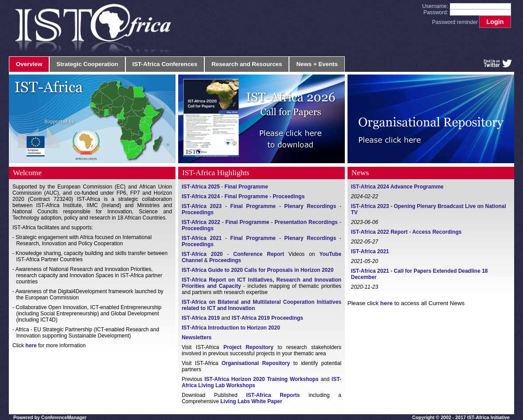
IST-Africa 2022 (201, 222)
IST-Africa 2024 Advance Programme (397, 187)
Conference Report (259, 254)
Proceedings (289, 196)
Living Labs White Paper (251, 401)
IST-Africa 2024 (201, 196)
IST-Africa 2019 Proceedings (267, 318)
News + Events (317, 64)
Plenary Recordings (310, 206)
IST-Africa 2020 (202, 254)
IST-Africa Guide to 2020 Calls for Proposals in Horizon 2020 (258, 270)
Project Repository (248, 347)
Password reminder (455, 22)
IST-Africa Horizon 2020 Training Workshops (261, 379)
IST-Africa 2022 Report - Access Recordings (406, 232)
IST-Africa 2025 (201, 187)
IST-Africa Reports (273, 395)
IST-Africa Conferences (165, 64)
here (31, 345)
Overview (29, 64)
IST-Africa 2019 (201, 318)
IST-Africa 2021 (202, 238)
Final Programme (246, 187)
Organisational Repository (256, 363)
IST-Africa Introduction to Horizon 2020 (231, 328)
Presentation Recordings (306, 222)
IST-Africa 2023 (202, 206)
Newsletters (197, 338)
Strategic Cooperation (87, 64)
